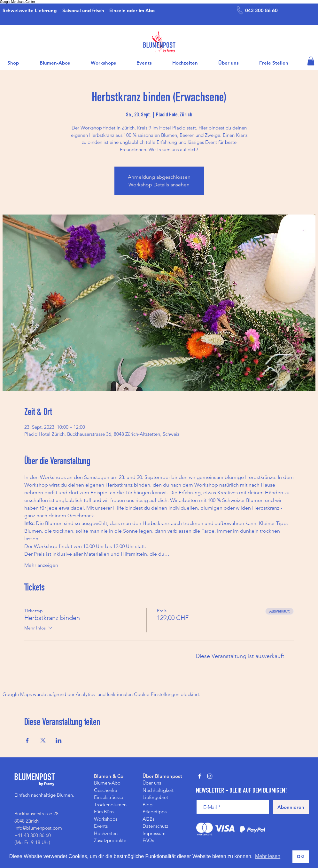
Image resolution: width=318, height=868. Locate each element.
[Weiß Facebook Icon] (200, 776)
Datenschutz (155, 826)
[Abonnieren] (291, 807)
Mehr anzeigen (41, 565)
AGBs (148, 819)
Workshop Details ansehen (159, 185)
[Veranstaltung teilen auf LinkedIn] (59, 740)
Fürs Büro (104, 812)
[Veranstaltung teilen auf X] (43, 740)
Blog (147, 805)
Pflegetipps (155, 812)
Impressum (154, 833)
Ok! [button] (301, 856)
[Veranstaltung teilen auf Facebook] (27, 740)
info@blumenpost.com (38, 828)
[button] (311, 61)
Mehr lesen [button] (268, 856)
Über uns (152, 783)
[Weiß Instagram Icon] (210, 776)
